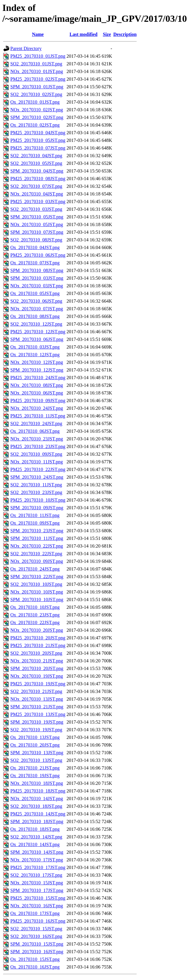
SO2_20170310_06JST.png (36, 301)
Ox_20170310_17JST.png (35, 913)
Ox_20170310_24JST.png (35, 569)
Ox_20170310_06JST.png (35, 431)
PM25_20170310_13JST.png (38, 714)
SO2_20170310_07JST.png (36, 186)
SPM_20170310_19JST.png (37, 722)
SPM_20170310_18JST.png (37, 821)
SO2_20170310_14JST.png (36, 837)
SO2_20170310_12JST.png (36, 324)
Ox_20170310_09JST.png (35, 523)
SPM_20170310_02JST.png (37, 117)
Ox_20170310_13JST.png (35, 737)
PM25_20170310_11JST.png (38, 416)
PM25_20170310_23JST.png (38, 446)
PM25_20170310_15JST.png (38, 898)
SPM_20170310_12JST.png (37, 370)
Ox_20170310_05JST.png (35, 293)
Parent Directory (26, 48)
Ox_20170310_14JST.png (35, 844)
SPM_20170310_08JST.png (37, 270)
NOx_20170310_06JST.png (37, 393)
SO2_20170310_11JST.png (36, 485)
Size (107, 34)
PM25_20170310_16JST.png (38, 921)
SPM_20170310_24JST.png (37, 477)
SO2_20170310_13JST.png (36, 760)
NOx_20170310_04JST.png (37, 194)
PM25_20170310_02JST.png (38, 79)
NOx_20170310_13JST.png (37, 699)
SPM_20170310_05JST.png (37, 217)
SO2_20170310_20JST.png (36, 653)
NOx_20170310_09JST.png (37, 561)
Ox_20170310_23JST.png (35, 615)
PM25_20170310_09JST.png (38, 401)
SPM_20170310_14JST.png (37, 852)
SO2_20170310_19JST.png (36, 730)
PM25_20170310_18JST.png (38, 791)
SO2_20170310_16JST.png (36, 936)
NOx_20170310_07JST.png (37, 309)
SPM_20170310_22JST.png (37, 577)
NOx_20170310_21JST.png (37, 661)
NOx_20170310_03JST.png (37, 286)
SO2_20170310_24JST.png (36, 423)
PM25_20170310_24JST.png (38, 378)
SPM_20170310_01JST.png (37, 87)
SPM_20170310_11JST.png (37, 538)
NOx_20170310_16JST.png (37, 906)
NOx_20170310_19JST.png (37, 676)
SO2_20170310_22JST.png (36, 554)
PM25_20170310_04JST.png (38, 133)
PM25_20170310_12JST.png (38, 332)
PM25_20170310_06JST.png (38, 255)
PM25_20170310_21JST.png (38, 645)
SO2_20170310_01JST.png (36, 64)
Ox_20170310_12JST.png (35, 355)
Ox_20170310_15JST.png (35, 959)
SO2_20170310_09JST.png (36, 454)
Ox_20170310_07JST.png (35, 263)
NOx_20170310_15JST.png (37, 883)
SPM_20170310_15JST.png (37, 944)
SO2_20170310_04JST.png (36, 156)
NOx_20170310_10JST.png (37, 592)
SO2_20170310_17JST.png (36, 875)
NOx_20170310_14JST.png (37, 799)
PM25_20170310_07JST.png (38, 148)
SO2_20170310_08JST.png (36, 240)
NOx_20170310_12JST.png (37, 362)
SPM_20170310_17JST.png (37, 890)
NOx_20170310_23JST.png (37, 439)
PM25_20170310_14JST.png (38, 814)
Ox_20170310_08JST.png (35, 316)
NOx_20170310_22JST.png (37, 546)
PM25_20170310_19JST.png (38, 684)
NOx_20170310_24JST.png (37, 408)
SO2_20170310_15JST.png (36, 929)
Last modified (84, 34)
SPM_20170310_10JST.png (37, 600)
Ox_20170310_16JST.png (35, 967)
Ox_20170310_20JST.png (35, 745)
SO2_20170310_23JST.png (36, 492)
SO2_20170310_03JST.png (36, 209)
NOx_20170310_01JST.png (37, 71)
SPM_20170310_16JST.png (37, 952)
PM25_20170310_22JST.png (38, 469)
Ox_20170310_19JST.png (35, 776)
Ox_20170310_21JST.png (35, 768)
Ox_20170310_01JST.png (35, 102)
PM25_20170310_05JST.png (38, 140)
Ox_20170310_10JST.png (35, 607)
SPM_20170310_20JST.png (37, 668)
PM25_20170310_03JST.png (38, 202)
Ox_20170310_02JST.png (35, 125)
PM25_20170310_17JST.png (38, 867)
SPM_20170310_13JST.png (37, 753)
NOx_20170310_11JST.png (37, 462)
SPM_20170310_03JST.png (37, 278)
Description (125, 34)
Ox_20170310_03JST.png (35, 347)
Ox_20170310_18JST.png (35, 829)
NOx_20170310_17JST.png (37, 860)
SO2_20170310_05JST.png (36, 163)
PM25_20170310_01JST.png (38, 56)
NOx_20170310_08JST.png (37, 385)
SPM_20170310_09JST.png (37, 508)
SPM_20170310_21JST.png (37, 707)
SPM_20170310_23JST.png (37, 531)
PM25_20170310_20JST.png (38, 638)
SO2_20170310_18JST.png (36, 806)
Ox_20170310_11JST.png (35, 515)
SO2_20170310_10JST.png (36, 584)
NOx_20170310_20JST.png (37, 630)
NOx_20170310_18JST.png (37, 783)
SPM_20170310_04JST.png (37, 171)
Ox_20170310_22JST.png (35, 622)
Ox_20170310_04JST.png (35, 247)
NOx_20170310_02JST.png (37, 110)
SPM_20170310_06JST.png (37, 339)
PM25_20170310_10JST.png (38, 500)
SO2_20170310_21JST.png (36, 691)
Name (38, 34)
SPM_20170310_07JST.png (37, 232)
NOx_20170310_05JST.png (37, 224)
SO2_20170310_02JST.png (36, 94)
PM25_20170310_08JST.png (38, 179)
